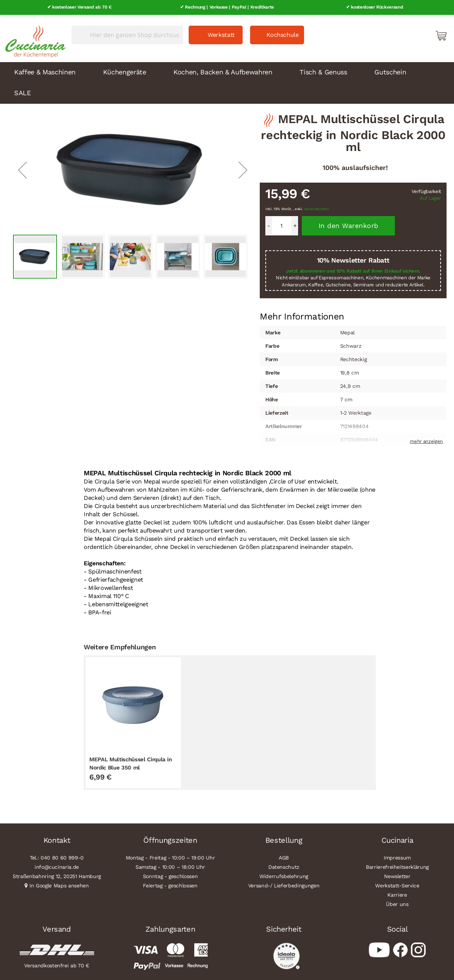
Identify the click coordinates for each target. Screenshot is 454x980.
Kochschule (283, 32)
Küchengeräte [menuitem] (125, 69)
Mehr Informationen (302, 314)
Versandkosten (316, 207)
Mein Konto (409, 33)
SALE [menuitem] (23, 90)
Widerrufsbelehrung (284, 874)
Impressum (397, 855)
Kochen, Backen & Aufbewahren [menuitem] (223, 69)
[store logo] (33, 37)
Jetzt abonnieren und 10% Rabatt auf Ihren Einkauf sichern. (353, 268)
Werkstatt (221, 32)
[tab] (302, 314)
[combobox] (127, 32)
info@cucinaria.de (57, 864)
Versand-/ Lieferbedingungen (284, 883)
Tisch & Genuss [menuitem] (323, 69)
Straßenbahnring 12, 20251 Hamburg (57, 874)
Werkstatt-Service (397, 883)
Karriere (397, 892)
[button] (22, 168)
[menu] (227, 80)
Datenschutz (284, 864)
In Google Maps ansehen (59, 883)
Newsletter (397, 874)
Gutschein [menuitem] (390, 69)
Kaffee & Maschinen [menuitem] (45, 69)
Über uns (397, 902)
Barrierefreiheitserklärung (397, 864)
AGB (284, 855)
